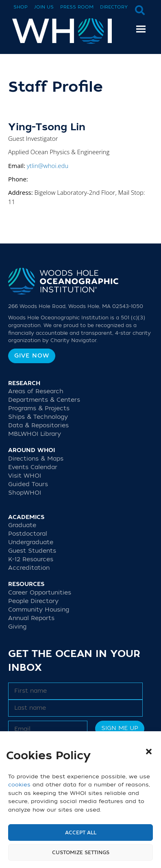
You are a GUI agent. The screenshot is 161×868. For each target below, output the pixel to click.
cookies (19, 785)
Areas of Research (36, 391)
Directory (114, 7)
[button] (149, 752)
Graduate (22, 525)
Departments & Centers (44, 400)
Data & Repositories (38, 425)
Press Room (77, 7)
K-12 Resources (31, 559)
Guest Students (32, 551)
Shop (21, 7)
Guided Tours (28, 484)
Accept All (81, 833)
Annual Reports (31, 618)
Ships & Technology (38, 417)
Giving (17, 627)
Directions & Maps (36, 459)
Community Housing (39, 610)
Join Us (44, 7)
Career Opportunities (40, 593)
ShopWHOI (25, 493)
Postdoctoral (28, 534)
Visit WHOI (25, 476)
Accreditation (29, 568)
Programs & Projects (39, 408)
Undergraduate (31, 542)
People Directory (33, 601)
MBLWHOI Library (35, 434)
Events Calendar (33, 467)
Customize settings (81, 853)
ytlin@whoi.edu (48, 166)
